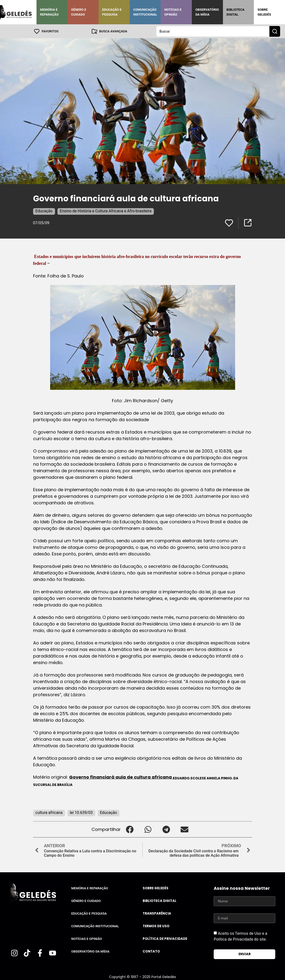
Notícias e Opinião (173, 12)
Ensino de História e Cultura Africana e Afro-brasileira (106, 211)
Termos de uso (156, 926)
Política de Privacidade (165, 939)
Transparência (157, 913)
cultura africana (49, 812)
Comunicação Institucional (145, 12)
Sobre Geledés (264, 12)
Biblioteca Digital (236, 12)
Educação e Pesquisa (112, 12)
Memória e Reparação (49, 12)
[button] (130, 829)
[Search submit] (275, 31)
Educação (44, 211)
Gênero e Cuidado (79, 12)
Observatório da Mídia (207, 12)
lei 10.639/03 (81, 812)
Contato (151, 951)
